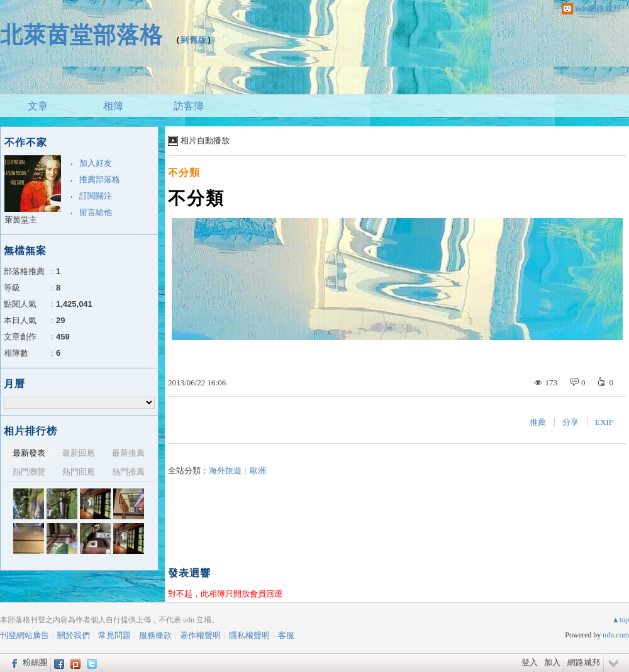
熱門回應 (79, 472)
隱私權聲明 (249, 635)
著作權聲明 (200, 635)
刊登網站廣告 (25, 635)
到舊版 (194, 40)
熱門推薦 (128, 472)
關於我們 (74, 635)
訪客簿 (189, 106)
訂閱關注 (96, 196)
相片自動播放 (205, 140)
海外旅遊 (225, 471)
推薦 (538, 422)
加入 (552, 662)
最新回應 (79, 453)
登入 (530, 662)
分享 (571, 422)
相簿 (113, 106)
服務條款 (155, 635)
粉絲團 (35, 662)
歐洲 (258, 471)
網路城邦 (584, 662)
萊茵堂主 (21, 220)
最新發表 (29, 453)
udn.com (616, 635)
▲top (621, 620)
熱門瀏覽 (29, 472)
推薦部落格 (100, 179)
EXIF (604, 422)
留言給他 (96, 212)
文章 (38, 106)
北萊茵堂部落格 (81, 35)
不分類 (184, 173)
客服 (286, 635)
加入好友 (96, 163)
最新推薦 (128, 453)
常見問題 (114, 635)
